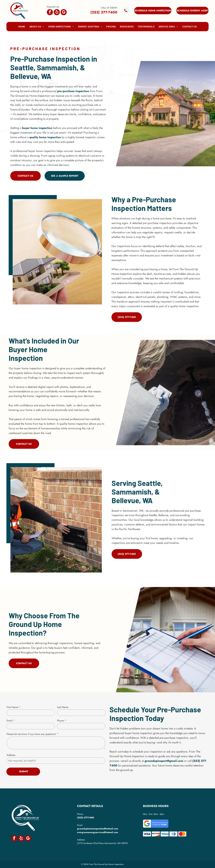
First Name (12, 707)
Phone (60, 721)
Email (10, 721)
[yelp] (57, 13)
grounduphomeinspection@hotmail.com (98, 829)
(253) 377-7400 (104, 12)
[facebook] (50, 13)
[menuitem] (22, 27)
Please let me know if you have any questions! (31, 734)
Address (11, 755)
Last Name (63, 707)
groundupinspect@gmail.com (164, 761)
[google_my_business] (64, 13)
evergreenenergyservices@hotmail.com (98, 832)
